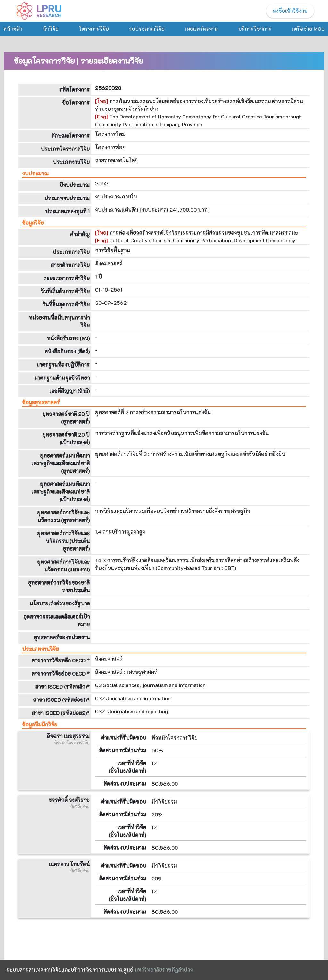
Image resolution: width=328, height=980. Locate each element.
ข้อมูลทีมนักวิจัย (40, 724)
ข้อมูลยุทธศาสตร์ (41, 402)
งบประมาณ (35, 173)
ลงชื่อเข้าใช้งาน (290, 11)
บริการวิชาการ (255, 29)
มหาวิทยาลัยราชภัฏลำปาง (164, 970)
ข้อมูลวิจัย (33, 223)
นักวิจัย (51, 29)
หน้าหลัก (13, 29)
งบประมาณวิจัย (147, 29)
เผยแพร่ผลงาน (201, 29)
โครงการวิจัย (94, 29)
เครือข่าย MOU (308, 29)
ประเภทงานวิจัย (41, 649)
